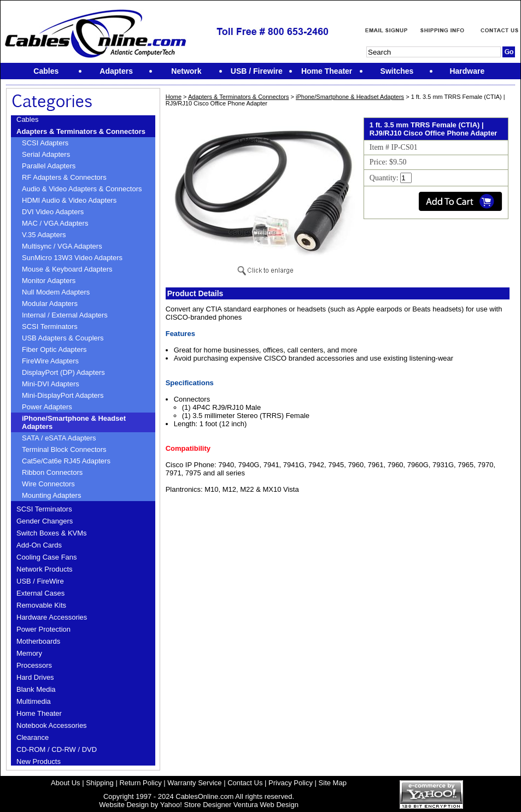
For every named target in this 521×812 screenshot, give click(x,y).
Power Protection (43, 629)
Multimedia (34, 701)
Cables (27, 119)
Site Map (333, 783)
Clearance (33, 737)
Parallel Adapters (49, 166)
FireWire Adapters (50, 361)
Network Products (45, 569)
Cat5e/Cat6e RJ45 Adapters (66, 461)
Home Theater (39, 713)
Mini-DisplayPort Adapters (63, 395)
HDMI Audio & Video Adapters (69, 200)
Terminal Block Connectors (64, 449)
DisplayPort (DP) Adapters (63, 372)
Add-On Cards (39, 545)
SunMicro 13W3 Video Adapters (72, 258)
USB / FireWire (40, 581)
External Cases (40, 593)
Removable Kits (41, 605)
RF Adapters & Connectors (64, 177)
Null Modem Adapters (56, 292)
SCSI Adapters (45, 143)
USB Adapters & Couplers (63, 338)
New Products (39, 761)
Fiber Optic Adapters (54, 349)
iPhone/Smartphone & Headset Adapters (74, 422)
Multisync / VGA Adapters (62, 246)
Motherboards (38, 641)
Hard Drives (35, 677)
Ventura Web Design (266, 805)
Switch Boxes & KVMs (52, 533)
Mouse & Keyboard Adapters (67, 269)
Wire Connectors (48, 484)
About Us (65, 783)
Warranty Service (194, 783)
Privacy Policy (291, 783)
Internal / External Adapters (65, 315)
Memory (29, 653)
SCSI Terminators (50, 326)
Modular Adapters (50, 304)
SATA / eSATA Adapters (59, 438)
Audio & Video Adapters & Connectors (82, 189)
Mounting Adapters (51, 495)
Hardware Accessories (52, 617)
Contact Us (245, 783)
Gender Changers (45, 521)
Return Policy (140, 783)
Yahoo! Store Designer (196, 805)
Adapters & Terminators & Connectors (81, 131)
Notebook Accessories (52, 725)
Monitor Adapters (49, 281)
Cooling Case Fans (47, 557)
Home (174, 97)
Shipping (100, 783)
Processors (34, 665)
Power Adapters (47, 407)
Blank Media (36, 689)
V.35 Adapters (44, 235)
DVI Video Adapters (53, 212)
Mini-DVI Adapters (51, 384)
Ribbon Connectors (52, 472)
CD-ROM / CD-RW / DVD (57, 749)
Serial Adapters (46, 154)
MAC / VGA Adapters (55, 223)
